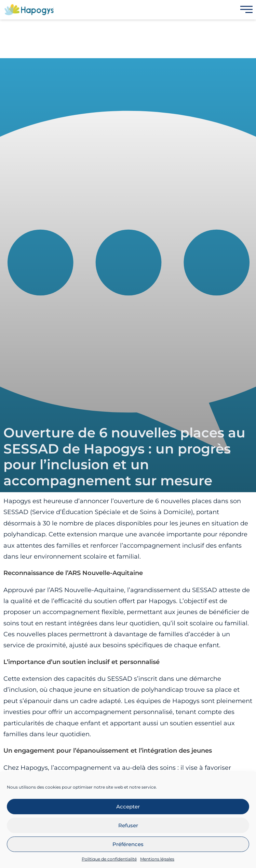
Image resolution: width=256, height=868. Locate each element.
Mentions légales (157, 859)
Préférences (128, 844)
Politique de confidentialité (109, 859)
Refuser (128, 825)
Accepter (128, 807)
